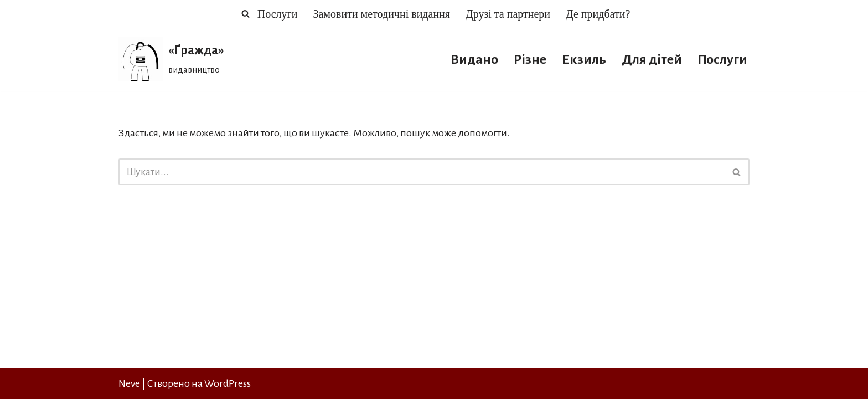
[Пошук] (246, 14)
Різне (530, 59)
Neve (129, 383)
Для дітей (652, 59)
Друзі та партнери (508, 14)
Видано (474, 59)
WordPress (228, 383)
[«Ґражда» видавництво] (171, 59)
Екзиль (584, 59)
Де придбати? (598, 14)
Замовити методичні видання (381, 14)
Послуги (278, 14)
